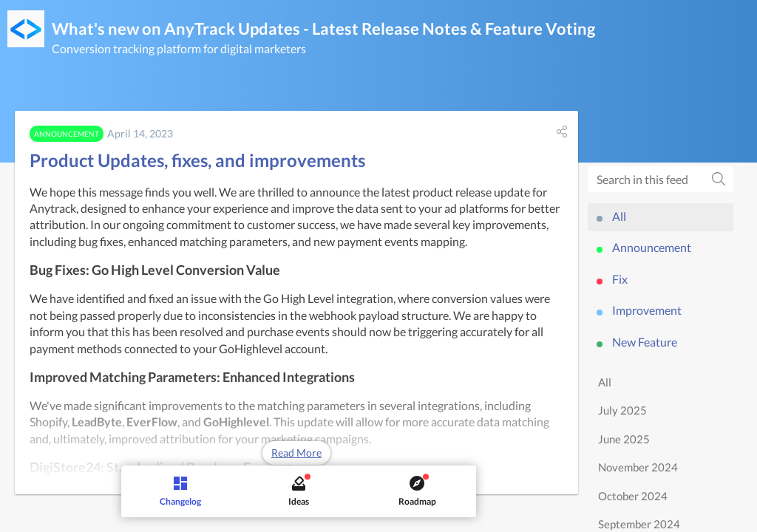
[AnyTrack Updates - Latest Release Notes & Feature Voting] (26, 29)
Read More (296, 453)
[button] (562, 132)
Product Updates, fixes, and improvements (197, 160)
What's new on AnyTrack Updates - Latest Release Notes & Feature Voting (323, 28)
